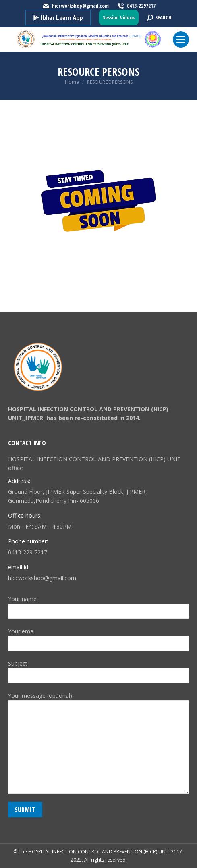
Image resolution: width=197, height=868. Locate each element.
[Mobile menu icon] (181, 40)
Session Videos (119, 17)
